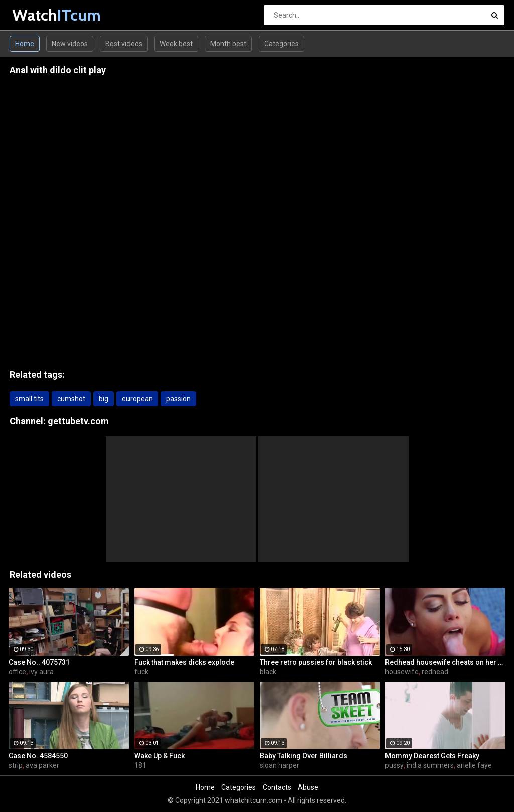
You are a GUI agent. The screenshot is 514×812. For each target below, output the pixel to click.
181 (140, 765)
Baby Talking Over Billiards (303, 756)
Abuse (308, 787)
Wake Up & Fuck (159, 756)
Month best (228, 44)
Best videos (124, 44)
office (17, 672)
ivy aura (41, 672)
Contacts (277, 787)
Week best (176, 44)
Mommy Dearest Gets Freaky (432, 756)
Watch (38, 15)
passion (178, 399)
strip (16, 765)
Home (25, 44)
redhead (435, 672)
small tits (29, 399)
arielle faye (474, 765)
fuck (141, 672)
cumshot (71, 399)
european (137, 399)
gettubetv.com (78, 421)
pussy (394, 765)
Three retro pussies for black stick (316, 662)
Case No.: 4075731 (39, 662)
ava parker (42, 765)
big (104, 399)
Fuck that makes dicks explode (184, 662)
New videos (70, 44)
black (268, 672)
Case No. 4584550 (38, 756)
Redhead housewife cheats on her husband (445, 662)
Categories (281, 44)
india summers (430, 765)
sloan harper (279, 765)
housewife (402, 672)
